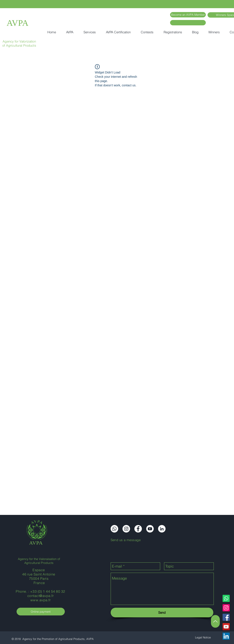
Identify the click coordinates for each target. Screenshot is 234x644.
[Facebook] (226, 617)
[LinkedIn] (226, 636)
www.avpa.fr (40, 600)
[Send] (162, 613)
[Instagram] (226, 608)
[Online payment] (41, 612)
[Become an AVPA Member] (188, 15)
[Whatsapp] (226, 598)
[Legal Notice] (203, 637)
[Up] (215, 621)
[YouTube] (226, 627)
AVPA (18, 23)
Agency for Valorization (19, 41)
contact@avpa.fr (40, 596)
